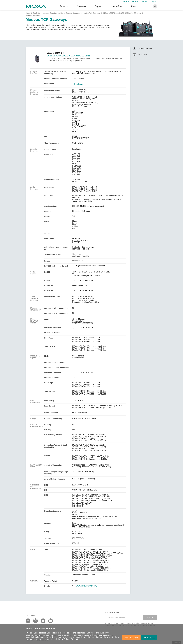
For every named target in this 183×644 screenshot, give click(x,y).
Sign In (154, 2)
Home (28, 13)
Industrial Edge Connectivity (53, 13)
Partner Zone (135, 2)
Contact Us (125, 2)
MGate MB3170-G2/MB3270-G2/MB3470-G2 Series (122, 13)
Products (36, 13)
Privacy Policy (63, 639)
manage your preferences (68, 637)
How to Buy (116, 6)
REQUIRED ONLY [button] (131, 638)
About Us (135, 6)
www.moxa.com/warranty (87, 586)
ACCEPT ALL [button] (149, 638)
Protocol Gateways (73, 13)
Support (98, 6)
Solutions (81, 6)
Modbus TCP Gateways (92, 13)
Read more (79, 84)
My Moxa (145, 2)
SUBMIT (150, 618)
